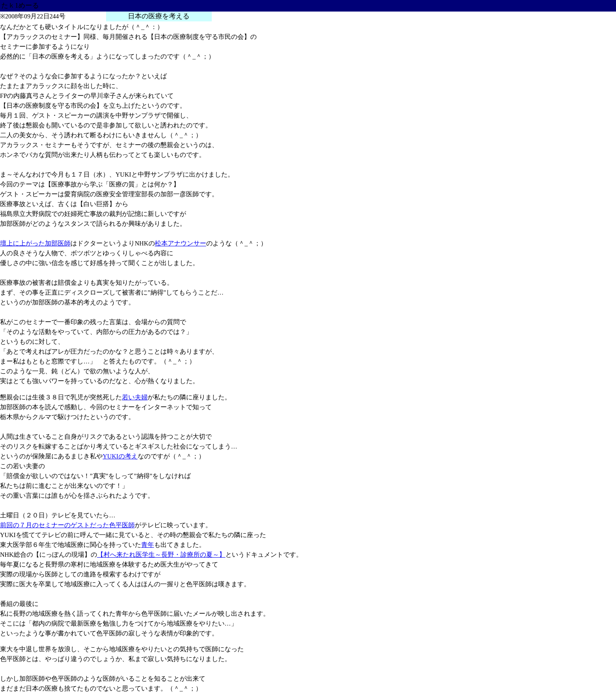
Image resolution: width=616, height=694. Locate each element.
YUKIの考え (120, 456)
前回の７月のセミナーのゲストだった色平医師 (67, 525)
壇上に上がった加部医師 (35, 243)
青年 (148, 545)
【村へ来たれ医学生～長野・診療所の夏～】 (161, 555)
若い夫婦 (135, 397)
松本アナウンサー (181, 243)
